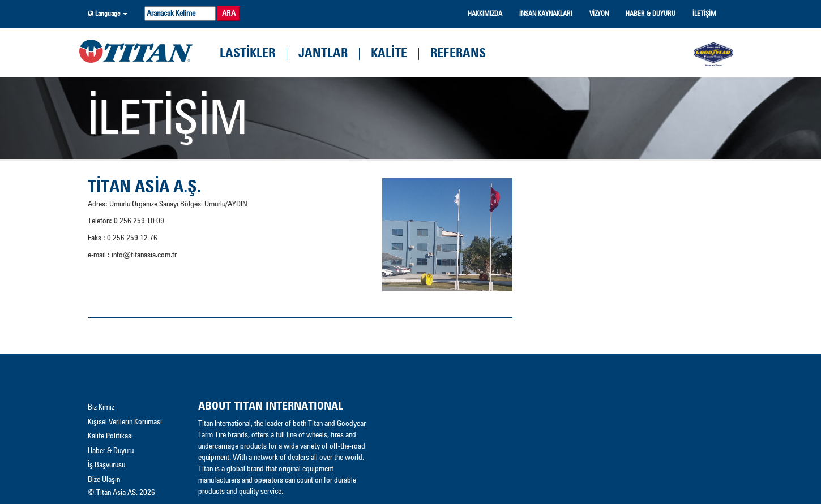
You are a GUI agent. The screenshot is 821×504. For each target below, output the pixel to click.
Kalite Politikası (110, 436)
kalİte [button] (389, 54)
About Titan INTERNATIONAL (271, 406)
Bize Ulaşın (104, 480)
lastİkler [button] (247, 54)
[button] (108, 14)
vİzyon (599, 14)
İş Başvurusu (106, 465)
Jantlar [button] (323, 54)
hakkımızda (485, 14)
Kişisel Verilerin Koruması (125, 422)
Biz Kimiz (101, 407)
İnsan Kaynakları (546, 14)
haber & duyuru (651, 14)
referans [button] (458, 54)
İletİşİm (704, 14)
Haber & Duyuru (111, 451)
